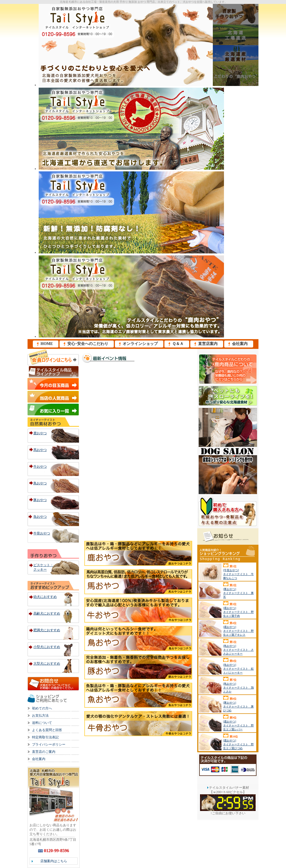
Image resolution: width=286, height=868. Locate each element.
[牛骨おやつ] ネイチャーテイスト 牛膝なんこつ (238, 574)
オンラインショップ (140, 344)
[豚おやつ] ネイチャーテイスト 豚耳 (238, 593)
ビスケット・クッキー (43, 567)
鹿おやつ (40, 433)
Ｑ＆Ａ (178, 344)
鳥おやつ (40, 483)
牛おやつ (40, 467)
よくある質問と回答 (47, 730)
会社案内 (240, 344)
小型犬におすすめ (47, 647)
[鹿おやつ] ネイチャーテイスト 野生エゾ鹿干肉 (238, 612)
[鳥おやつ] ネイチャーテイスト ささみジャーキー (238, 650)
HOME (47, 344)
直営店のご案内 (44, 752)
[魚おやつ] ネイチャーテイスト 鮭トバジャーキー (238, 669)
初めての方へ (42, 708)
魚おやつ (40, 517)
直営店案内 (208, 344)
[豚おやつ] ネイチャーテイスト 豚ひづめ (238, 707)
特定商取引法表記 (45, 737)
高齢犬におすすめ (47, 613)
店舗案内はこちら (54, 861)
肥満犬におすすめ (47, 630)
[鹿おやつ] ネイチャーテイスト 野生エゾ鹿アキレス (238, 631)
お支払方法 (40, 716)
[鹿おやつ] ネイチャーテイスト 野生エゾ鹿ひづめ (238, 744)
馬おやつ (40, 450)
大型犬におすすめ (47, 664)
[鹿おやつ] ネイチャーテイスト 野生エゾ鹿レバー (238, 725)
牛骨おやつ (42, 533)
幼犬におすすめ (45, 597)
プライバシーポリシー (49, 744)
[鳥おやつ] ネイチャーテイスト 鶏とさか (238, 688)
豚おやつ (40, 500)
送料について (42, 723)
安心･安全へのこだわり (88, 344)
